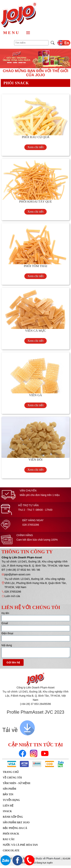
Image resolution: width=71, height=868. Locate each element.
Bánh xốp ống (13, 817)
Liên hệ (8, 806)
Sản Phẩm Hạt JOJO (16, 822)
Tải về (10, 730)
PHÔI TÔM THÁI (35, 266)
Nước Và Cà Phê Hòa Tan (20, 845)
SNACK (7, 811)
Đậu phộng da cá (15, 828)
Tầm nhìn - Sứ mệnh (17, 783)
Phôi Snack (11, 834)
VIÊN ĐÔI (35, 460)
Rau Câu (9, 839)
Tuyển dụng (11, 800)
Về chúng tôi (12, 778)
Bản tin (8, 794)
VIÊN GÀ (35, 395)
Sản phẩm (9, 789)
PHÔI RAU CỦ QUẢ (35, 137)
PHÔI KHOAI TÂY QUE (35, 202)
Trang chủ (11, 772)
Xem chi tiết (35, 147)
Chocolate (11, 851)
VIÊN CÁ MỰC (35, 331)
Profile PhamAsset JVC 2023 (35, 712)
